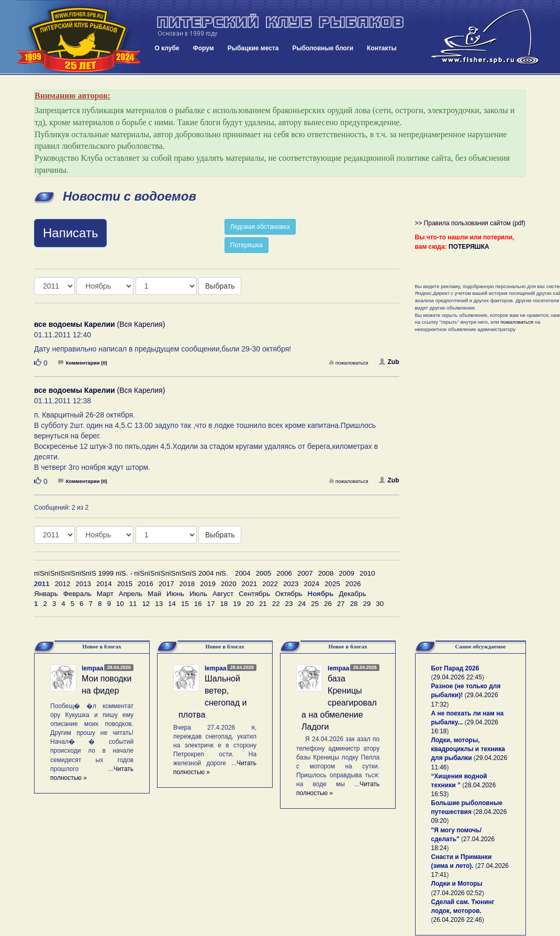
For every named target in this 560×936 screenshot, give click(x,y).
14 (172, 604)
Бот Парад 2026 (455, 668)
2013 (83, 584)
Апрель (131, 594)
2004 (243, 573)
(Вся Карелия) (99, 324)
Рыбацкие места (253, 48)
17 (211, 604)
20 (250, 604)
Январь (46, 594)
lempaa (92, 668)
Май (154, 594)
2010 (367, 573)
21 (263, 604)
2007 (305, 573)
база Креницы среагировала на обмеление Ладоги (339, 702)
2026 (353, 584)
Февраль (77, 594)
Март (105, 594)
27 (341, 604)
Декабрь (352, 594)
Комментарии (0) (83, 363)
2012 (63, 584)
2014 (104, 584)
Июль (198, 594)
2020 (229, 584)
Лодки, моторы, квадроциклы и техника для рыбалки (468, 749)
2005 (264, 573)
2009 (346, 573)
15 (185, 604)
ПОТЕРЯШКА (469, 247)
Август (223, 594)
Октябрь (289, 594)
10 (120, 604)
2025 (332, 584)
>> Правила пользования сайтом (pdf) (470, 223)
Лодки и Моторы (457, 884)
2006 (284, 573)
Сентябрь (254, 594)
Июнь (175, 594)
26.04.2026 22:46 (458, 920)
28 (354, 604)
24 (302, 604)
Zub (389, 362)
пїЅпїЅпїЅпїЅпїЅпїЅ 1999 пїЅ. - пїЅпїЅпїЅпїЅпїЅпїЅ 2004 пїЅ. (131, 573)
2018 (187, 584)
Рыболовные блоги (323, 48)
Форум (204, 48)
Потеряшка (247, 245)
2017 (166, 584)
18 (224, 604)
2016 (145, 584)
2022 (270, 584)
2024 (312, 584)
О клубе (167, 48)
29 (367, 604)
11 (133, 604)
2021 (250, 584)
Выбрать (220, 286)
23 (289, 604)
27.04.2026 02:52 (458, 893)
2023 (291, 584)
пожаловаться (349, 363)
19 (237, 604)
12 (146, 604)
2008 (326, 573)
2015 (125, 584)
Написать (70, 233)
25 (315, 604)
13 (159, 604)
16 (198, 604)
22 (276, 604)
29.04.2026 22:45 (458, 677)
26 (328, 604)
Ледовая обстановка (260, 227)
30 (380, 604)
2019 (208, 584)
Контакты (382, 48)
